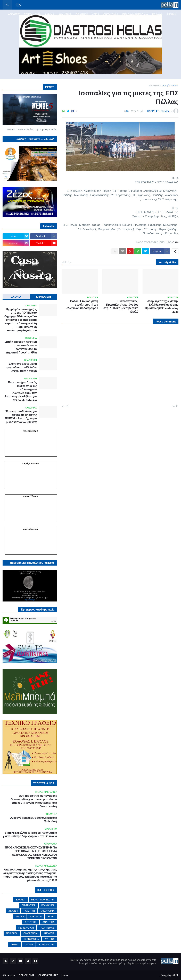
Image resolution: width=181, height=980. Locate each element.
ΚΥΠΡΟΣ (50, 939)
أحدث (174, 406)
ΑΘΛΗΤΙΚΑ (155, 86)
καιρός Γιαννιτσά (31, 463)
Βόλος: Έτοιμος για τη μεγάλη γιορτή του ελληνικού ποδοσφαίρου (82, 305)
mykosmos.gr (30, 600)
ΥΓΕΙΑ (51, 916)
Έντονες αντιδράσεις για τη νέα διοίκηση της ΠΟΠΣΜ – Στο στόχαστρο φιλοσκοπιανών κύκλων (21, 417)
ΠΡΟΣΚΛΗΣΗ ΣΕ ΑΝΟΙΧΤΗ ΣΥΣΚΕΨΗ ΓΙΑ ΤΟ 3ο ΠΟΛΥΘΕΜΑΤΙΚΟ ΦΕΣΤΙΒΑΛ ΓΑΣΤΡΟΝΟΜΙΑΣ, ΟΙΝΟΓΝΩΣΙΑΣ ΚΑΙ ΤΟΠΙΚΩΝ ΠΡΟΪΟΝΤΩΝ (31, 853)
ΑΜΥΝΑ (20, 916)
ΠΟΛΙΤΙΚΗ (29, 911)
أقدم (66, 406)
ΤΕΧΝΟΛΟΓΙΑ (31, 939)
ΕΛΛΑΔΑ (20, 900)
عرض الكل (67, 262)
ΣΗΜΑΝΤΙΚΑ (28, 905)
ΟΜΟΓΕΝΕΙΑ (31, 933)
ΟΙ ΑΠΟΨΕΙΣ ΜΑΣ (48, 975)
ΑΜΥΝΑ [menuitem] (50, 14)
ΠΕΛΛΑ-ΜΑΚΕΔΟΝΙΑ (146, 242)
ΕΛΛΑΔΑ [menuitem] (157, 14)
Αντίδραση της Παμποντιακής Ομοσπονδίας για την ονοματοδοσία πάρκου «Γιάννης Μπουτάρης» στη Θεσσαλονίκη (34, 801)
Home (65, 975)
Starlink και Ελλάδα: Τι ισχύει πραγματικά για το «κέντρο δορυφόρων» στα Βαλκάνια (30, 835)
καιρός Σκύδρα (31, 431)
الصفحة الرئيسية (171, 86)
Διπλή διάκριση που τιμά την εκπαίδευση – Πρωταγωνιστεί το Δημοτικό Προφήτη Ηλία (21, 347)
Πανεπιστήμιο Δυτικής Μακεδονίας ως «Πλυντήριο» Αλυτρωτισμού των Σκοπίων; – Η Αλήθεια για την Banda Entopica (21, 391)
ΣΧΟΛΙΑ (16, 297)
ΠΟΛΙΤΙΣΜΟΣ (47, 928)
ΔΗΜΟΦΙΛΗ (43, 297)
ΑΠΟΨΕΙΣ (49, 933)
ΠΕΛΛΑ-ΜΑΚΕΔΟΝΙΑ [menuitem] (135, 14)
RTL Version (9, 975)
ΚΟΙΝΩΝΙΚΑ (48, 905)
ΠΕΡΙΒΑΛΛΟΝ (26, 928)
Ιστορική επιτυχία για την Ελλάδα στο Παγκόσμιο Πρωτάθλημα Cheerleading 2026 (162, 306)
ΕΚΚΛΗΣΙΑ (36, 916)
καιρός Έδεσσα (30, 496)
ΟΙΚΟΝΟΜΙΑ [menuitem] (111, 14)
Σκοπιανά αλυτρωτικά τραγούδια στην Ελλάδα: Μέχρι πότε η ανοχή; (21, 367)
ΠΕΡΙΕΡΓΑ (12, 933)
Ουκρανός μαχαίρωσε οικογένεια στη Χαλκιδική (33, 820)
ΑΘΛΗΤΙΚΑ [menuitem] (65, 14)
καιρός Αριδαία (31, 529)
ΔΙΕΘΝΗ (13, 911)
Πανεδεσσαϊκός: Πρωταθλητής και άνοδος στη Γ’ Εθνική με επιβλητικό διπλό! (121, 306)
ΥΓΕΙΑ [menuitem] (95, 14)
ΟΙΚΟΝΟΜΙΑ (48, 911)
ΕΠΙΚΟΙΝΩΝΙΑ (47, 945)
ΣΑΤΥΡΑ (29, 945)
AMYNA (15, 945)
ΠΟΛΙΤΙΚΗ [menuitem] (82, 14)
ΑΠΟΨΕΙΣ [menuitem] (14, 14)
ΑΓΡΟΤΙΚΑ (31, 922)
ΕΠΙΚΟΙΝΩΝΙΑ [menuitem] (32, 14)
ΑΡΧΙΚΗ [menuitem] (172, 14)
